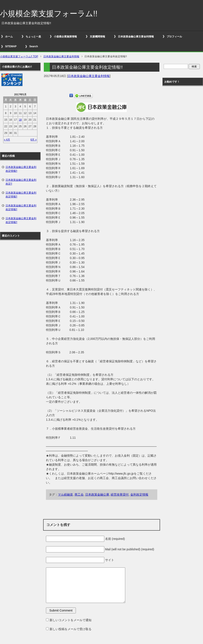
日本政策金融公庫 (97, 494)
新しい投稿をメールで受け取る (71, 629)
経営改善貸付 (120, 494)
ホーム (9, 37)
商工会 (79, 494)
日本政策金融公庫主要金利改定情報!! (21, 169)
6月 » (34, 140)
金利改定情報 (139, 494)
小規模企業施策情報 (65, 37)
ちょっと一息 (33, 37)
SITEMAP (11, 46)
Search (34, 46)
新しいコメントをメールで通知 (71, 620)
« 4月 (7, 140)
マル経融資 (65, 494)
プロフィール (174, 37)
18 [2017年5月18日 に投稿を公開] (20, 120)
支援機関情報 (97, 37)
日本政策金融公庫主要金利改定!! (21, 182)
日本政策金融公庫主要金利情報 (136, 37)
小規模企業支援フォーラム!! (49, 14)
